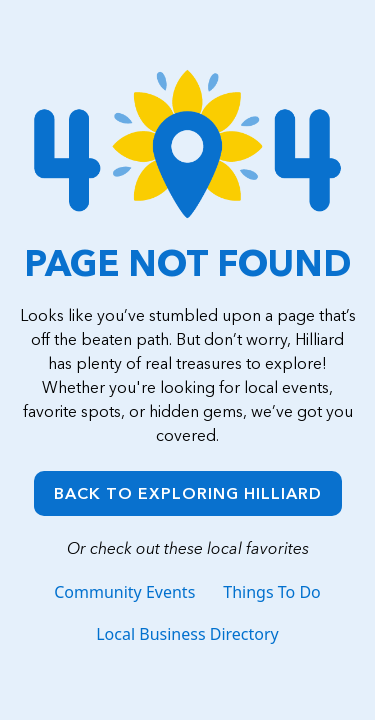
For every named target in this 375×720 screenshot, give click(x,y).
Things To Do (271, 592)
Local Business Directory (187, 634)
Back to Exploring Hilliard (188, 493)
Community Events (124, 592)
